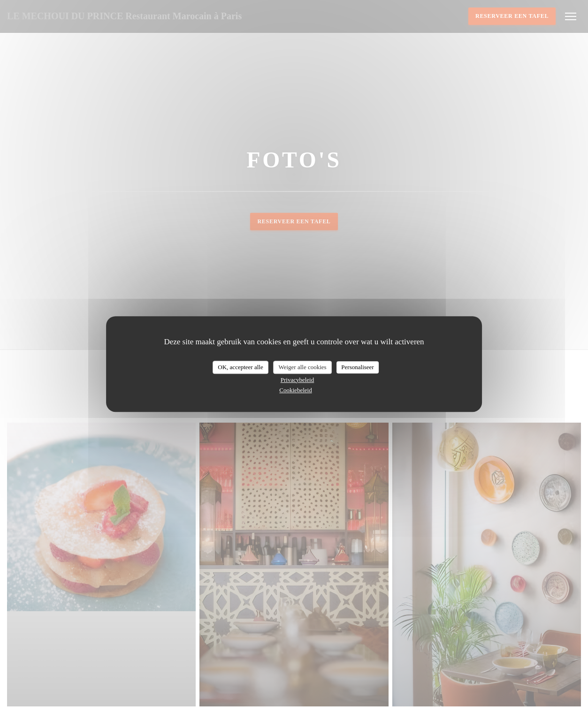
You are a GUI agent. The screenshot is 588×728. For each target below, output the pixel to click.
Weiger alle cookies (302, 367)
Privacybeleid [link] (297, 380)
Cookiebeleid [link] (295, 390)
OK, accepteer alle (240, 367)
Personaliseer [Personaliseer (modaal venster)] (357, 367)
